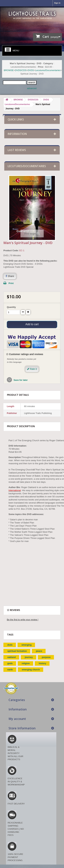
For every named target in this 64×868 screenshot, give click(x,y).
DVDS (31, 70)
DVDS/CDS (21, 70)
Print (11, 283)
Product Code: (11, 250)
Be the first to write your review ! (23, 620)
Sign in (57, 3)
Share (10, 276)
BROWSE (9, 70)
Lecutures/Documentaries (48, 70)
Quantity (11, 307)
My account (17, 719)
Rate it (32, 369)
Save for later (20, 380)
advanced (32, 88)
